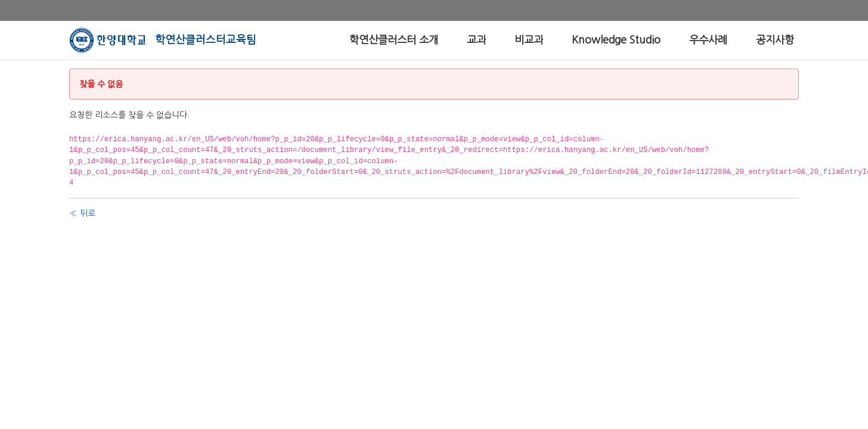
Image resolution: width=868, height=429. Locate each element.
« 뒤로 (82, 213)
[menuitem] (394, 40)
